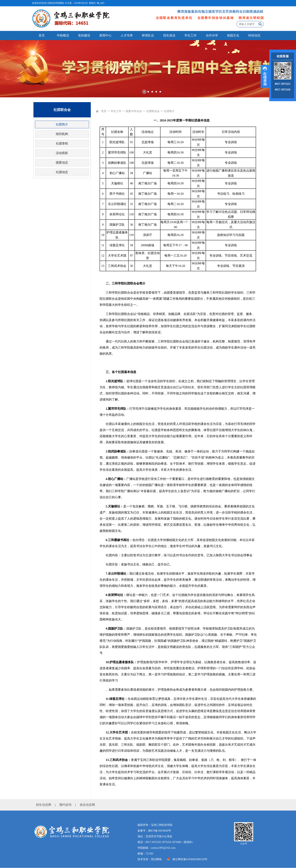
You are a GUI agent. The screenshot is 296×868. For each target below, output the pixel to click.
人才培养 (127, 35)
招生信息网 (44, 805)
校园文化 (233, 35)
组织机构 (62, 134)
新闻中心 (105, 35)
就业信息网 (87, 805)
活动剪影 (62, 153)
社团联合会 (153, 111)
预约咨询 (65, 805)
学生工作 (191, 35)
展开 (265, 76)
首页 (42, 35)
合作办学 (212, 35)
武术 (170, 772)
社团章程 (62, 143)
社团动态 (62, 172)
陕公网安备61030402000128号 (190, 859)
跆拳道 (199, 772)
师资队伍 (148, 35)
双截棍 (187, 772)
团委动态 (62, 163)
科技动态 (254, 35)
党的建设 (84, 35)
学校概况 (63, 35)
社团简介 (62, 124)
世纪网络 (156, 859)
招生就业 (169, 35)
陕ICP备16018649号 (160, 831)
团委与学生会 (134, 111)
